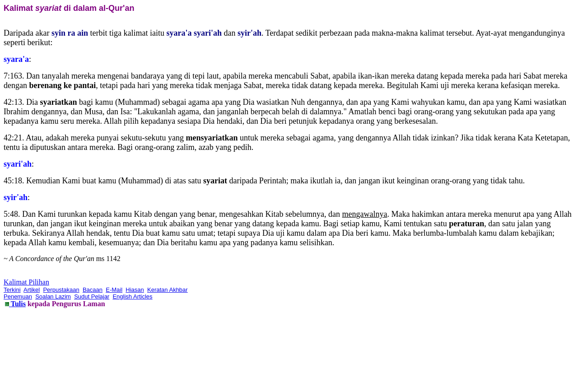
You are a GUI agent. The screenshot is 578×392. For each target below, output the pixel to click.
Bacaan (93, 290)
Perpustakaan (61, 290)
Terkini (12, 290)
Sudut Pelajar (92, 296)
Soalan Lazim (53, 296)
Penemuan (18, 296)
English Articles (132, 296)
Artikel (32, 290)
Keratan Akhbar (168, 290)
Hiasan (135, 290)
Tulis (17, 304)
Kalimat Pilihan (26, 282)
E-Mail (114, 290)
